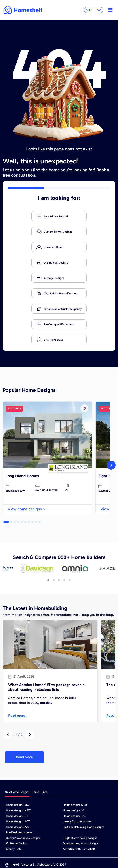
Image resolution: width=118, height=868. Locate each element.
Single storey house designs (80, 776)
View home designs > (27, 447)
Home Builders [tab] (41, 730)
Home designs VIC (17, 743)
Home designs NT (17, 754)
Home (9, 839)
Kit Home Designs (17, 782)
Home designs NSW (18, 749)
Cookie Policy (85, 839)
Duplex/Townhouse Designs (23, 776)
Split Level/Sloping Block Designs (84, 765)
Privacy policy (55, 839)
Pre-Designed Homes (19, 771)
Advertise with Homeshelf (79, 787)
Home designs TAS (74, 754)
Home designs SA (74, 749)
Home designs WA (17, 765)
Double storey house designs (81, 782)
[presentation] (111, 403)
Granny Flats (14, 787)
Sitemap (30, 839)
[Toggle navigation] (109, 10)
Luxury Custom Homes (77, 760)
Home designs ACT (18, 760)
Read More (24, 695)
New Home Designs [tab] (17, 730)
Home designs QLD (75, 743)
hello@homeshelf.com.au (63, 813)
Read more (17, 654)
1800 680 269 (22, 813)
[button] (6, 460)
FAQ (108, 839)
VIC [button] (93, 10)
